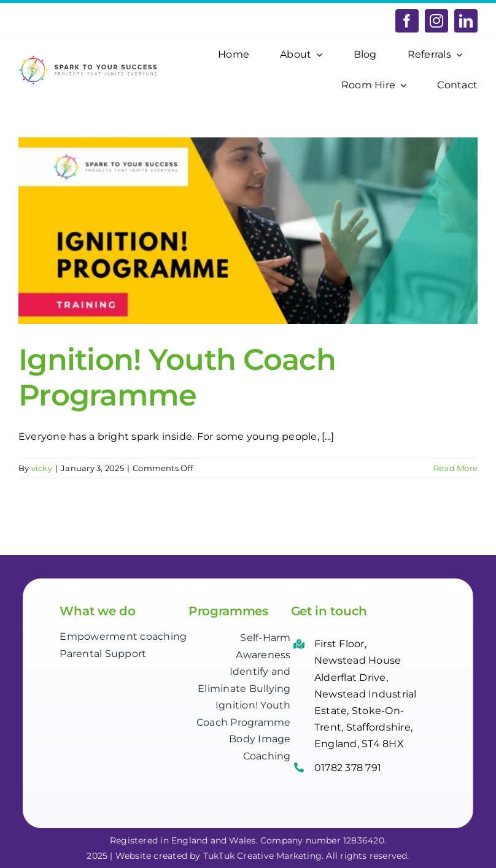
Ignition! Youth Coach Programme (177, 377)
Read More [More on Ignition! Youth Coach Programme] (455, 468)
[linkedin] (466, 21)
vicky (42, 468)
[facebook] (407, 21)
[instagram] (436, 21)
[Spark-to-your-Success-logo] (89, 59)
